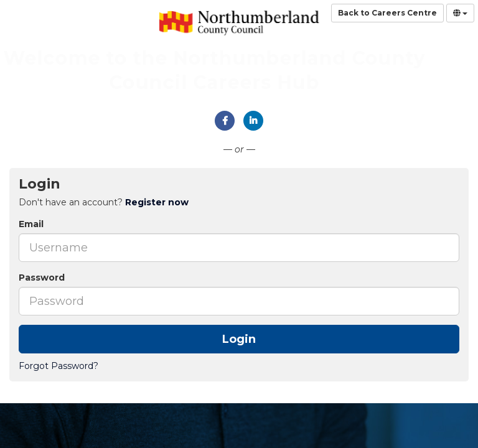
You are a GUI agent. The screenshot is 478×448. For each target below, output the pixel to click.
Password (42, 278)
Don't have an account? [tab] (104, 202)
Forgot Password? (59, 366)
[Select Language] (460, 13)
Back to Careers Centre (387, 13)
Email (31, 224)
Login (239, 339)
